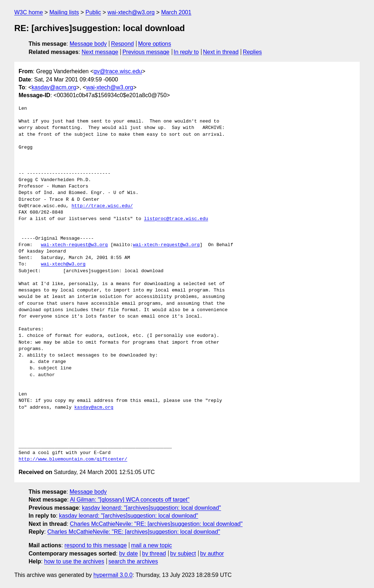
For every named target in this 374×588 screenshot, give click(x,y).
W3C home (29, 12)
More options (155, 44)
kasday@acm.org (54, 87)
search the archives (133, 561)
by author (212, 554)
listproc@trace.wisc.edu (176, 219)
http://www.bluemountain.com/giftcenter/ (73, 459)
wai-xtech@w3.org (131, 12)
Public (93, 12)
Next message (100, 52)
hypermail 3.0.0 (113, 575)
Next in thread (221, 52)
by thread (154, 554)
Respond (123, 44)
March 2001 (176, 12)
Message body (88, 44)
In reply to (186, 52)
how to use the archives (74, 561)
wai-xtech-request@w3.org (74, 245)
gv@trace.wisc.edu (118, 71)
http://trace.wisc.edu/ (102, 206)
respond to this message (95, 545)
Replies (252, 52)
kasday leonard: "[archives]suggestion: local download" (151, 508)
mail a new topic (152, 545)
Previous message (146, 52)
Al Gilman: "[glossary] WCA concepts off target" (130, 500)
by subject (183, 554)
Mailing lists (64, 12)
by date (128, 554)
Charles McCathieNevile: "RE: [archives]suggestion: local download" (156, 524)
